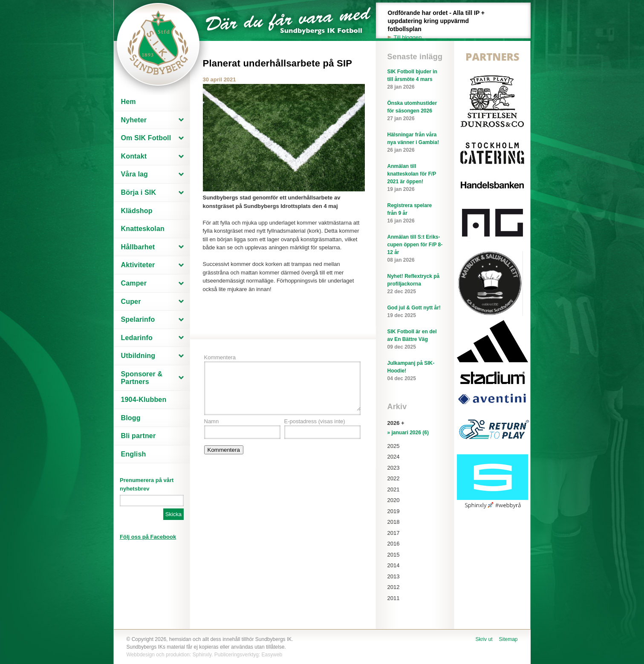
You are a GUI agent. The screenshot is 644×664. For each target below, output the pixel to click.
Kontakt (134, 156)
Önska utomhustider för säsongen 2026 (415, 111)
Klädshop (137, 211)
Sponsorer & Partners (142, 378)
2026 (394, 423)
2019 (394, 511)
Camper (134, 283)
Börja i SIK (139, 192)
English (134, 454)
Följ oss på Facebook (148, 537)
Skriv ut (484, 639)
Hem (129, 102)
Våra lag (135, 174)
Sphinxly (202, 655)
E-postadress (315, 421)
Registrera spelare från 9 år (415, 214)
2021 (394, 489)
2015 (394, 555)
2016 (394, 544)
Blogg (131, 418)
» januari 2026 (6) (408, 433)
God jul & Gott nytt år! (415, 312)
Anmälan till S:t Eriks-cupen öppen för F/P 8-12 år (415, 249)
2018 (394, 522)
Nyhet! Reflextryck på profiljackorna (415, 284)
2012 (394, 587)
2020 (394, 500)
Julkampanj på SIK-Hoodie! (415, 371)
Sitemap (508, 639)
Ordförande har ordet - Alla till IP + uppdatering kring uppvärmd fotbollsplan (441, 25)
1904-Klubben (144, 400)
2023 (394, 468)
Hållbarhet (138, 247)
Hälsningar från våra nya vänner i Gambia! (415, 143)
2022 (394, 478)
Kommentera (220, 357)
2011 (394, 598)
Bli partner (139, 436)
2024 (394, 457)
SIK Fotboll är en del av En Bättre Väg (415, 340)
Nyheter (134, 120)
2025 (394, 446)
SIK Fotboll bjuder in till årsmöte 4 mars (415, 80)
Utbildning (138, 356)
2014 (394, 565)
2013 (394, 576)
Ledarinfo (137, 338)
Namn (212, 421)
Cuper (131, 302)
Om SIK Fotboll (146, 138)
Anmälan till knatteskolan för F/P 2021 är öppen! (415, 178)
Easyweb (272, 655)
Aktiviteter (138, 265)
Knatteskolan (143, 229)
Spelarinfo (138, 319)
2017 (394, 533)
